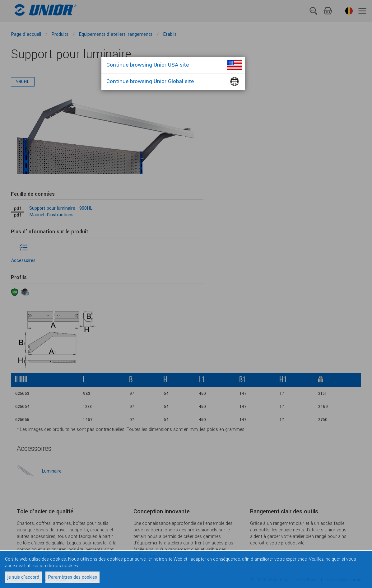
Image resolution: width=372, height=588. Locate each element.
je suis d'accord (23, 577)
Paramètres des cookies (72, 577)
